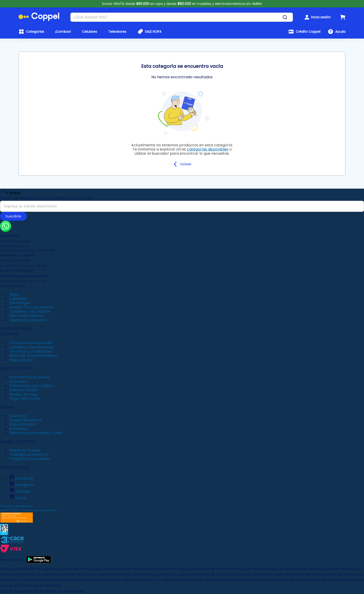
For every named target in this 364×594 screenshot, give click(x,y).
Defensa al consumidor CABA (36, 433)
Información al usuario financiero (29, 379)
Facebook (21, 478)
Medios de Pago (24, 394)
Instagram (22, 485)
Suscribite (13, 216)
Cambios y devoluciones (31, 347)
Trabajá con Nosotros (29, 455)
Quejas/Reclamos (25, 420)
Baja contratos (23, 424)
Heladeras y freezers (28, 320)
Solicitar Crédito (24, 390)
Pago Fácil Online (25, 399)
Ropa (14, 294)
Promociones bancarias (31, 343)
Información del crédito (31, 386)
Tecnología (20, 303)
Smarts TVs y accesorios (32, 307)
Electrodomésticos (27, 316)
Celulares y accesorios (30, 311)
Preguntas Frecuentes (30, 459)
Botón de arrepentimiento (33, 356)
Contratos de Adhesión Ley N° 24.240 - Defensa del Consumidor (28, 508)
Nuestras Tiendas (25, 450)
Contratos (19, 429)
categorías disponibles (208, 149)
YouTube (20, 491)
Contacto (18, 416)
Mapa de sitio (21, 360)
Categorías (35, 32)
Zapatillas (18, 299)
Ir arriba (10, 192)
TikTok (18, 498)
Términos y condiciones (31, 351)
